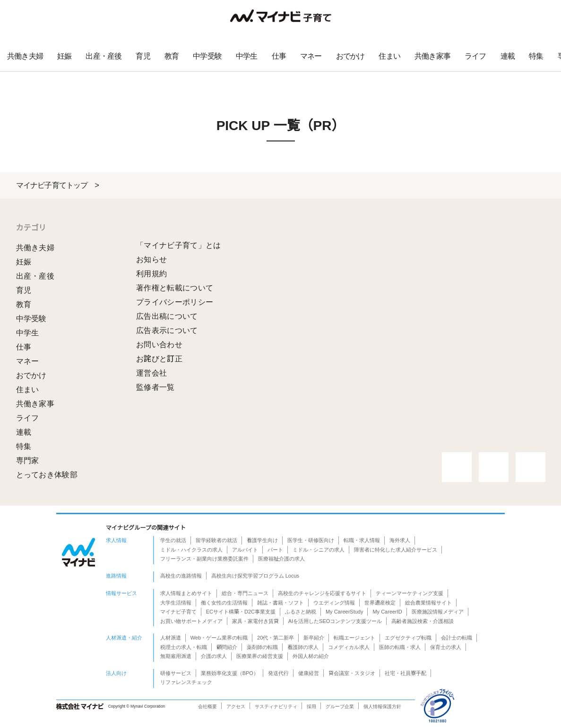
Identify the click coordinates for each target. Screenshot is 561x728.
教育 (172, 56)
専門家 (28, 460)
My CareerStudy (344, 612)
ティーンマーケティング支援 (410, 593)
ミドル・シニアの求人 (319, 550)
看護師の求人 (303, 647)
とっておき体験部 (47, 475)
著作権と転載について (175, 288)
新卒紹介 (314, 638)
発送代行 (278, 673)
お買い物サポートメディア (191, 621)
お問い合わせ (159, 345)
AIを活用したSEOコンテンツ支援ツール (335, 621)
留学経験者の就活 (216, 540)
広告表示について (167, 330)
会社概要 (207, 706)
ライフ (475, 56)
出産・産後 (104, 56)
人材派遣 (171, 638)
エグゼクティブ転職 (408, 638)
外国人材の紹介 (311, 656)
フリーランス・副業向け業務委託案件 (204, 559)
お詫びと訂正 (159, 359)
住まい (389, 56)
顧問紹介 (227, 647)
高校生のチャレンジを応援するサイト (322, 593)
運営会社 (151, 373)
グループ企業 (340, 706)
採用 (311, 706)
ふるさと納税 (301, 612)
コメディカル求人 (349, 647)
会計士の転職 (457, 638)
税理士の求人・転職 (184, 647)
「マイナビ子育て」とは (179, 245)
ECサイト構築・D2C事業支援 (241, 612)
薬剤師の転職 (262, 647)
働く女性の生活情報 (224, 603)
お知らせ (151, 259)
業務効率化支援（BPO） (230, 673)
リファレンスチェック (186, 682)
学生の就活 (173, 540)
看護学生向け (262, 540)
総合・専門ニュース (245, 593)
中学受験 (207, 56)
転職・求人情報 (362, 540)
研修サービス (176, 673)
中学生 (247, 56)
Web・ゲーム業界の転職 (219, 638)
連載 (508, 56)
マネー (311, 56)
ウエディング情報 (334, 603)
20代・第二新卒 (276, 638)
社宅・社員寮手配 (406, 673)
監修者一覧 (155, 387)
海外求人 (400, 540)
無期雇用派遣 (176, 656)
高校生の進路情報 (181, 576)
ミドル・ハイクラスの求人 (191, 550)
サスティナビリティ (276, 706)
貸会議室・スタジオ (352, 673)
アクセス (236, 706)
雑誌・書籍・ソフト (280, 603)
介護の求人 (214, 656)
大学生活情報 (176, 603)
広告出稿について (167, 316)
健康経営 (309, 673)
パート (275, 550)
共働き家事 (432, 56)
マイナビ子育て (178, 612)
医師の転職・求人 (400, 647)
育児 (143, 56)
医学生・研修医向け (311, 540)
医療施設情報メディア (438, 612)
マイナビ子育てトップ (52, 185)
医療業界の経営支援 (260, 656)
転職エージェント (354, 638)
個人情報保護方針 (382, 706)
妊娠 (64, 56)
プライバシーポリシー (175, 302)
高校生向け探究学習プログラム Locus (255, 576)
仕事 (279, 56)
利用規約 (151, 274)
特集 (536, 56)
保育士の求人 (446, 647)
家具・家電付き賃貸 (255, 621)
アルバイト (245, 550)
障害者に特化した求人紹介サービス (396, 550)
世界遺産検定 (380, 603)
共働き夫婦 (25, 56)
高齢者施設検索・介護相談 (423, 621)
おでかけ (350, 56)
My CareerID (387, 612)
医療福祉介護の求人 (281, 559)
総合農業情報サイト (428, 603)
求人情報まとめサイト (186, 593)
